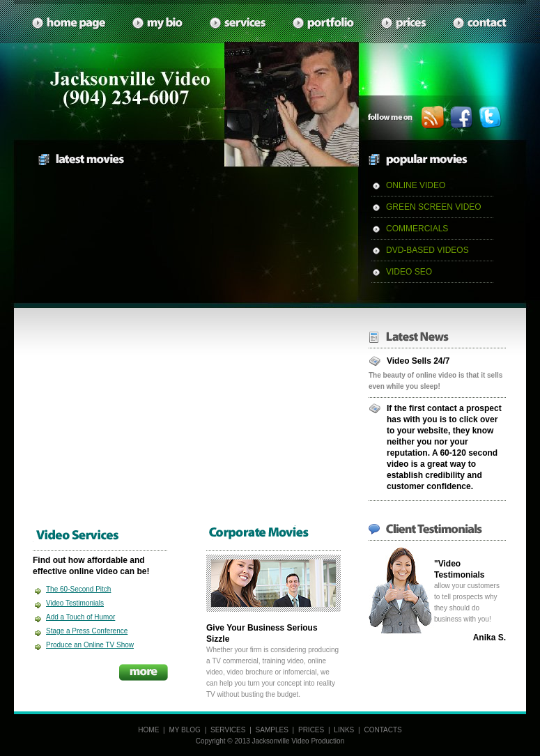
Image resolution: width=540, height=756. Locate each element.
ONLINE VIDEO (416, 185)
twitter (490, 117)
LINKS (344, 730)
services (238, 24)
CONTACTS (383, 730)
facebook (462, 117)
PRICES (311, 730)
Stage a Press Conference (87, 631)
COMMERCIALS (417, 229)
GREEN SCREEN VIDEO (434, 207)
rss (433, 117)
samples (324, 24)
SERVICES (228, 730)
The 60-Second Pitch (78, 589)
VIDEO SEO (409, 272)
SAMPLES (272, 730)
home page (69, 24)
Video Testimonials (75, 603)
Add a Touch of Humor (80, 617)
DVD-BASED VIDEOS (427, 250)
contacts (480, 24)
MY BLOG (184, 730)
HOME (148, 730)
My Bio (158, 24)
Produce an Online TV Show (90, 645)
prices (404, 24)
